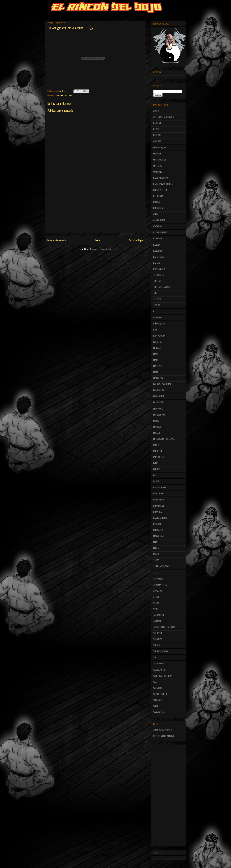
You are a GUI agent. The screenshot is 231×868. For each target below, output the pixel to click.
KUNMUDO (157, 427)
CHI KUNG (157, 154)
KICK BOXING (158, 378)
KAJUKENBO (158, 318)
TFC (155, 658)
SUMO (156, 609)
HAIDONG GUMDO (160, 233)
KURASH (157, 433)
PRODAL (156, 548)
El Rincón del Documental (164, 736)
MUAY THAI (158, 512)
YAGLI (155, 706)
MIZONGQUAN (159, 500)
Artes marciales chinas (163, 730)
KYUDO (156, 445)
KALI (155, 330)
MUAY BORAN (159, 506)
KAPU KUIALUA (159, 336)
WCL (155, 682)
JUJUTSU (157, 299)
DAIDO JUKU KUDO (161, 178)
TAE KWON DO (159, 615)
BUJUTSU (157, 135)
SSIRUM (156, 597)
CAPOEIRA (157, 141)
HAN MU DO (158, 239)
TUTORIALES (158, 664)
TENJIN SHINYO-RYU (161, 652)
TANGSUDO (158, 639)
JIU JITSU (157, 281)
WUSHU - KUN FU (160, 694)
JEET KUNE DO (159, 275)
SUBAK (156, 603)
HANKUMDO (158, 251)
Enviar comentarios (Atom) (101, 249)
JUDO (155, 293)
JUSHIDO (157, 305)
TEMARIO (157, 646)
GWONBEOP (158, 227)
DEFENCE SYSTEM (160, 190)
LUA (155, 476)
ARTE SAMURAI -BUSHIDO (163, 117)
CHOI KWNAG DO (160, 160)
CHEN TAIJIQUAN (160, 148)
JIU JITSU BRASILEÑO (162, 287)
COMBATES (158, 172)
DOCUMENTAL (159, 196)
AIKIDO (156, 111)
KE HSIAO (157, 348)
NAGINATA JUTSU (160, 518)
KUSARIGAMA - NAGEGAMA (164, 439)
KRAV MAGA (158, 409)
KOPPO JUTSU (159, 397)
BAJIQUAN (157, 123)
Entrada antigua (136, 241)
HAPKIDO (157, 263)
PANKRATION (158, 530)
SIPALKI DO (158, 591)
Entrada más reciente (57, 241)
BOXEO (156, 129)
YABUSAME (158, 700)
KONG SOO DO (159, 390)
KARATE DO (158, 342)
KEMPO (156, 354)
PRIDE (155, 542)
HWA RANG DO (159, 269)
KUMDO (156, 421)
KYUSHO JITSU (159, 457)
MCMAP (156, 482)
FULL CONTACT (159, 208)
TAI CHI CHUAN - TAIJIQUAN (164, 627)
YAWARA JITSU (159, 712)
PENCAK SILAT (159, 536)
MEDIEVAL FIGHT (160, 488)
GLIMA (156, 214)
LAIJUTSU (157, 469)
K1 (154, 312)
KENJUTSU (157, 366)
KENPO (156, 372)
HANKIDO (157, 245)
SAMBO (156, 560)
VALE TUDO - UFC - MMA (64, 96)
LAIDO (156, 463)
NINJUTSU (157, 524)
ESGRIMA (157, 202)
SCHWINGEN (158, 579)
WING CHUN (158, 688)
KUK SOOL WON (159, 415)
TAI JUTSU (158, 633)
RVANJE (156, 554)
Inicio (97, 241)
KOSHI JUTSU (159, 403)
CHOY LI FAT (158, 166)
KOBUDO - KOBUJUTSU (162, 384)
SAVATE (156, 573)
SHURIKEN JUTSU (160, 585)
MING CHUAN (158, 494)
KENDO (156, 360)
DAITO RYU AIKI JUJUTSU (163, 184)
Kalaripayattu (159, 324)
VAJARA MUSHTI (160, 670)
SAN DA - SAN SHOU (161, 567)
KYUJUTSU (158, 451)
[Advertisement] (95, 210)
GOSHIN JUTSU (159, 221)
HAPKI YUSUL (159, 257)
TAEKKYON (157, 621)
